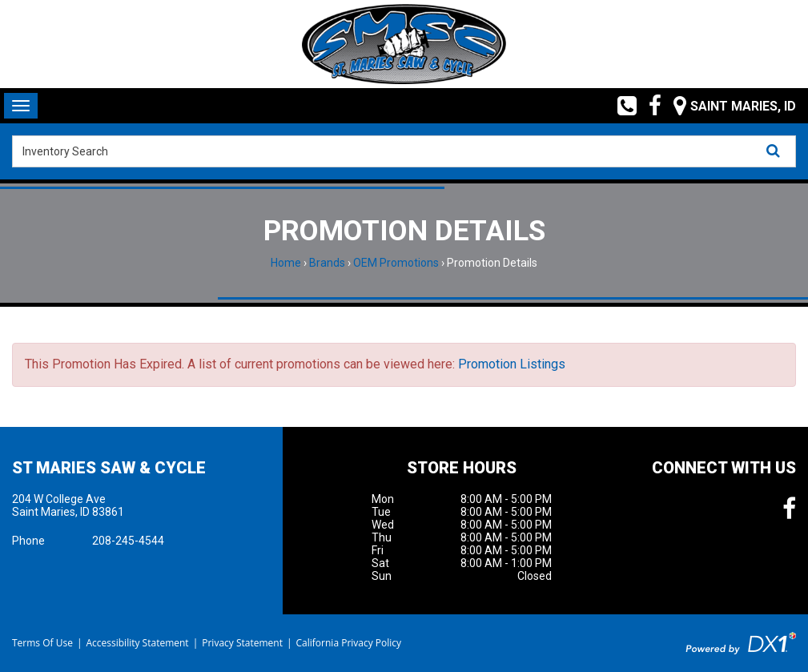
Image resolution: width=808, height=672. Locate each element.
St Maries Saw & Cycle (109, 468)
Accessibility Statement (137, 643)
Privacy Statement (242, 643)
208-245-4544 (128, 541)
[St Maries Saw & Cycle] (404, 44)
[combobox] (404, 151)
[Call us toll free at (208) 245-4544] (621, 106)
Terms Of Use (42, 643)
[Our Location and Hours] (729, 106)
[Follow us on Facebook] (649, 106)
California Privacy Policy (349, 643)
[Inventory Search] (404, 151)
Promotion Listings (512, 364)
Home (286, 263)
